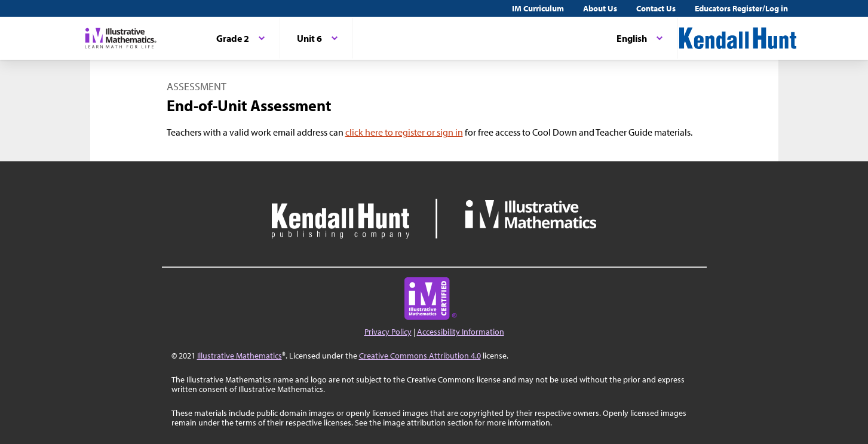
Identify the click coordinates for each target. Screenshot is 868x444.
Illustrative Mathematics (240, 356)
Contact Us (656, 8)
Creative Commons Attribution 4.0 (420, 356)
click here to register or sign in (404, 132)
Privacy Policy (388, 332)
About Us (600, 8)
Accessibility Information (461, 332)
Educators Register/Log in (741, 8)
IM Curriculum (538, 8)
